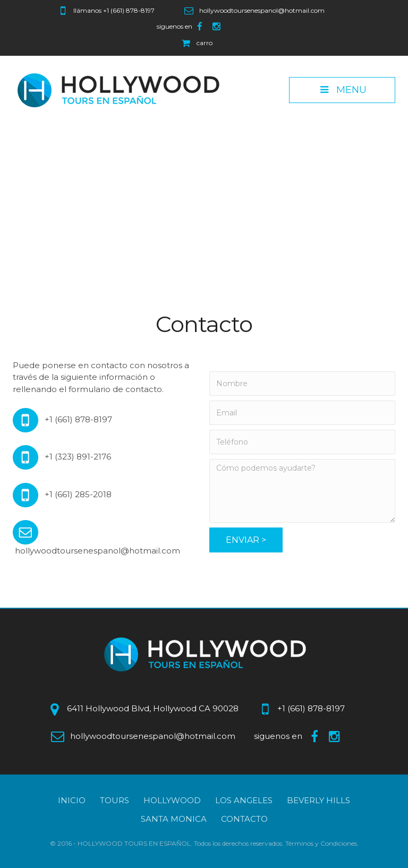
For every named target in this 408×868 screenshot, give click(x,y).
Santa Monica (174, 819)
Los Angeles (244, 800)
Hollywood (172, 800)
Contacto (244, 819)
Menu (342, 90)
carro (205, 43)
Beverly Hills (318, 800)
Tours (114, 800)
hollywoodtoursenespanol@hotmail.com (262, 10)
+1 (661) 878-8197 (129, 10)
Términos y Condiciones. (322, 843)
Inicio (72, 800)
